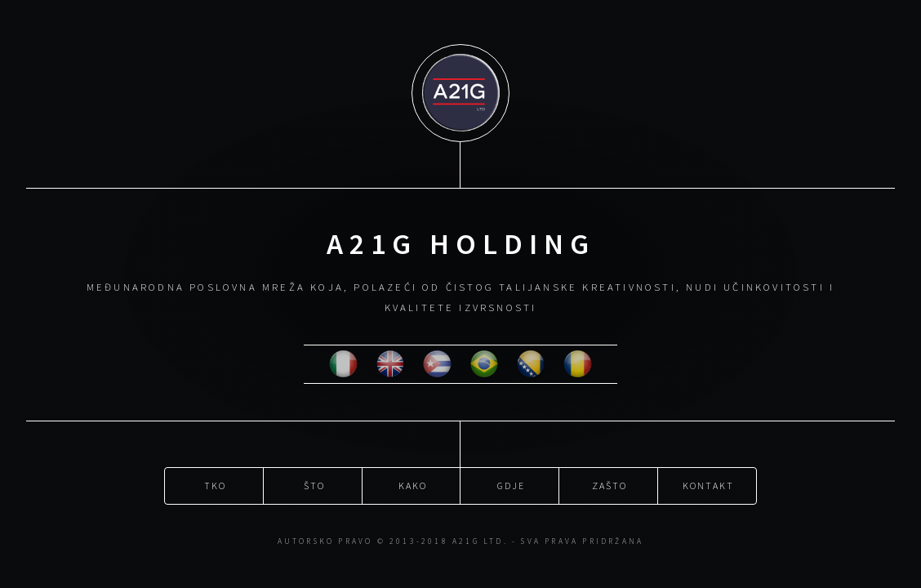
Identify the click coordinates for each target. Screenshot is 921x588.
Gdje (511, 485)
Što (314, 485)
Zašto (610, 485)
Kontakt (708, 485)
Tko (215, 485)
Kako (413, 485)
